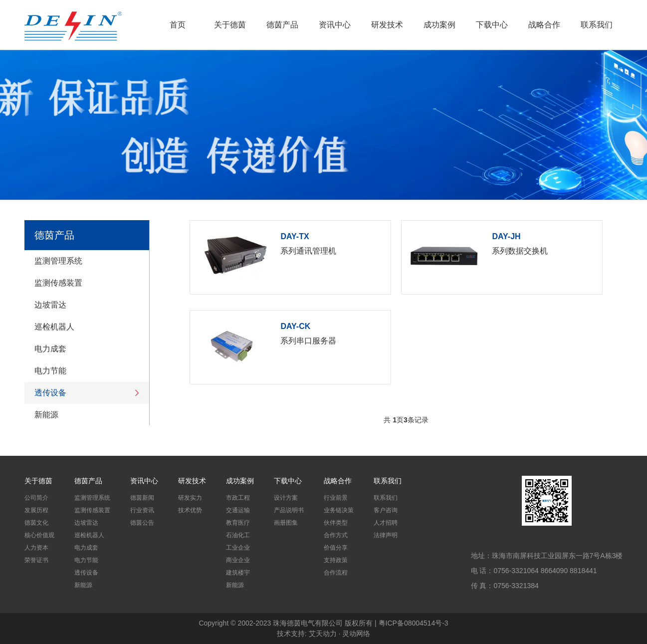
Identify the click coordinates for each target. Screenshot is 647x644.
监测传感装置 (84, 283)
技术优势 (190, 510)
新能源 (84, 415)
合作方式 (336, 535)
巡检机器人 (84, 327)
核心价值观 (39, 535)
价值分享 (336, 548)
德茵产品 (282, 25)
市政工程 (238, 498)
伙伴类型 (336, 523)
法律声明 (386, 535)
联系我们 (597, 25)
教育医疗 (238, 523)
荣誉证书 (36, 560)
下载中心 (492, 25)
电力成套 (84, 349)
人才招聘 (386, 523)
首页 (178, 25)
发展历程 (36, 510)
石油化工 (238, 535)
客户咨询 (386, 510)
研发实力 (190, 498)
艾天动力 (323, 634)
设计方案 (286, 498)
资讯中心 (335, 25)
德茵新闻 (142, 498)
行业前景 (336, 498)
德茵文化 (36, 523)
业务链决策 (339, 510)
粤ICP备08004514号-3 (414, 623)
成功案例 (439, 25)
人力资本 (36, 548)
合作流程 (336, 573)
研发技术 (387, 25)
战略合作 (544, 25)
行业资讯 (142, 510)
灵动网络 (356, 634)
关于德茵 (230, 25)
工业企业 (238, 548)
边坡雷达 (84, 305)
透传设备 (87, 393)
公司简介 (36, 498)
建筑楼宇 (238, 573)
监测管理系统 (84, 261)
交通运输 (238, 510)
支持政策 (336, 560)
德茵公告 (142, 523)
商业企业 (238, 560)
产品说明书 (289, 510)
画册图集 (286, 523)
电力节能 (84, 371)
